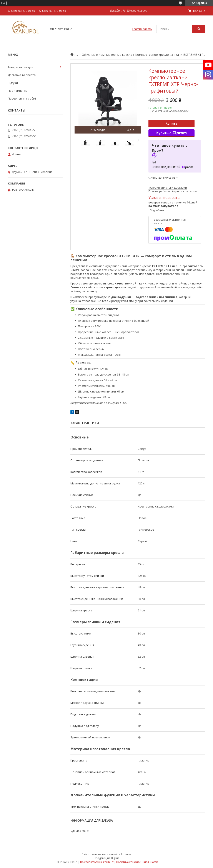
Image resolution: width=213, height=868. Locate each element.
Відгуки (13, 83)
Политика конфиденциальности (137, 862)
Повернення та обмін (23, 98)
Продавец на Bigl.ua (107, 858)
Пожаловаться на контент (97, 862)
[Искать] (199, 29)
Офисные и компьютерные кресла (107, 55)
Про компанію (18, 91)
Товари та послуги (21, 67)
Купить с (171, 133)
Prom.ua (126, 854)
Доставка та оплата (22, 75)
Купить (171, 123)
